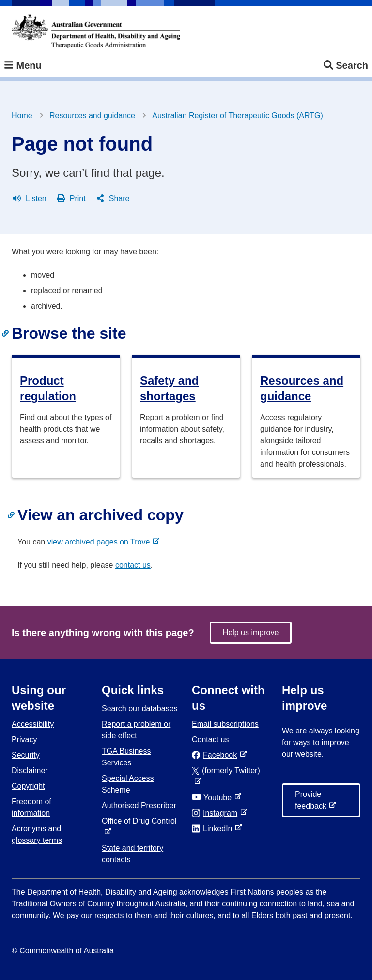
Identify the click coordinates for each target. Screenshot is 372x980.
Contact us (210, 739)
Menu (23, 66)
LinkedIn (214, 829)
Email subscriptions (225, 724)
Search (346, 66)
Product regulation (48, 388)
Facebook (216, 755)
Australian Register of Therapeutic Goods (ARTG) (237, 116)
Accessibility (33, 724)
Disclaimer (30, 770)
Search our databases (140, 708)
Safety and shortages (169, 388)
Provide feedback (313, 804)
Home (22, 116)
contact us (133, 565)
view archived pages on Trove (101, 542)
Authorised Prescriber (139, 805)
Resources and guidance (92, 116)
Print (71, 199)
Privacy (24, 739)
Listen (30, 199)
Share (113, 199)
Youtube (214, 798)
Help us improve (251, 632)
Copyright (28, 786)
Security (26, 755)
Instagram (217, 813)
